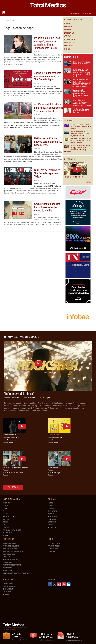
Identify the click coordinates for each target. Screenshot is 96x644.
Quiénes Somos (8, 583)
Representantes (8, 570)
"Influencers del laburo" (74, 177)
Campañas (68, 30)
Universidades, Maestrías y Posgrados (16, 573)
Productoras (7, 562)
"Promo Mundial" (54, 435)
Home (7, 21)
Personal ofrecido (54, 549)
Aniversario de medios (11, 549)
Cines (5, 525)
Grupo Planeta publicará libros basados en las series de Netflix (47, 207)
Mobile (5, 536)
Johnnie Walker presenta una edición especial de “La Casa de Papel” (48, 76)
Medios (67, 23)
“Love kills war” (54, 467)
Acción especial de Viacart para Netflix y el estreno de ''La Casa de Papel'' (49, 108)
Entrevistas (69, 46)
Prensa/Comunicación (10, 560)
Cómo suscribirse (9, 586)
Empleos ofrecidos (54, 543)
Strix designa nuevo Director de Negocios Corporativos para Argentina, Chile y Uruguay (77, 103)
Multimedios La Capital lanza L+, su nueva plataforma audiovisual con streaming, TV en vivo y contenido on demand (78, 83)
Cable (5, 509)
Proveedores (7, 568)
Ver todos (13, 487)
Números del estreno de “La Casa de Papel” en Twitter (47, 173)
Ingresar (87, 13)
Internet (6, 519)
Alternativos (7, 533)
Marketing (7, 557)
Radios (5, 514)
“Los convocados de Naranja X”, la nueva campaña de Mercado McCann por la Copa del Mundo (76, 94)
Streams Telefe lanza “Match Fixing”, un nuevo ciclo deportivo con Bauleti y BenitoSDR (77, 149)
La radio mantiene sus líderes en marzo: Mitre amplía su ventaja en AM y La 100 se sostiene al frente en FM (78, 73)
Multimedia (52, 527)
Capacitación (69, 43)
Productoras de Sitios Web (12, 565)
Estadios (6, 527)
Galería (88, 182)
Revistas (6, 506)
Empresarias (69, 33)
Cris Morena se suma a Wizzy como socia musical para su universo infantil (77, 141)
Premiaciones (69, 39)
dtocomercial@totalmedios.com (21, 640)
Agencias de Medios (10, 543)
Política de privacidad (10, 629)
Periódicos (7, 503)
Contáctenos (7, 592)
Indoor (5, 522)
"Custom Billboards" (10, 435)
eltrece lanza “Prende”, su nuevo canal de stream (77, 64)
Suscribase (74, 13)
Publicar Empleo (54, 546)
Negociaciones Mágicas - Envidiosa (16, 467)
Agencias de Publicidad (11, 546)
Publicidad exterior (10, 517)
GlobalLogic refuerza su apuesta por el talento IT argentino (76, 111)
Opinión (67, 49)
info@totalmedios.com (46, 640)
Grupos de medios (9, 554)
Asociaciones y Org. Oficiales (13, 551)
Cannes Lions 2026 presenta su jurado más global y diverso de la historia (78, 127)
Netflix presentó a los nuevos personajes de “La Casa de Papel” (48, 142)
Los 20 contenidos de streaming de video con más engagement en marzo (77, 134)
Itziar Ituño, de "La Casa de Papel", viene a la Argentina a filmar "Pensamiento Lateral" (47, 43)
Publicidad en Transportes (12, 530)
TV (4, 511)
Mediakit (6, 594)
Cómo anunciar (8, 589)
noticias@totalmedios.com (74, 640)
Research (68, 27)
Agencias (68, 36)
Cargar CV (51, 551)
